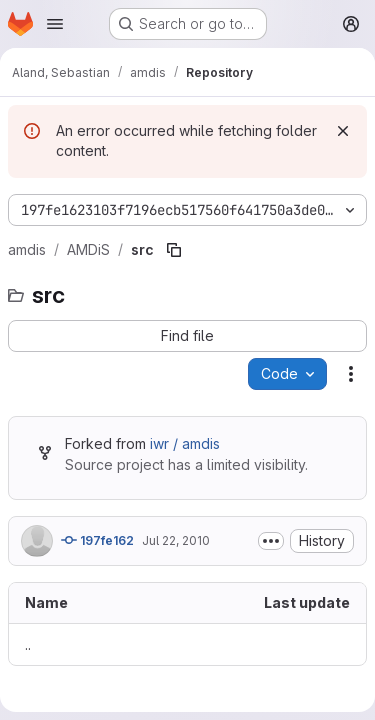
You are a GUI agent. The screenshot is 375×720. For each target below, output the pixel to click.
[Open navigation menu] (55, 24)
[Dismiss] (343, 131)
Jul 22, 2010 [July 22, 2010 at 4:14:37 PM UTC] (176, 540)
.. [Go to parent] (28, 644)
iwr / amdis (185, 443)
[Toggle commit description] (271, 541)
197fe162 (97, 540)
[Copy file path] (174, 250)
